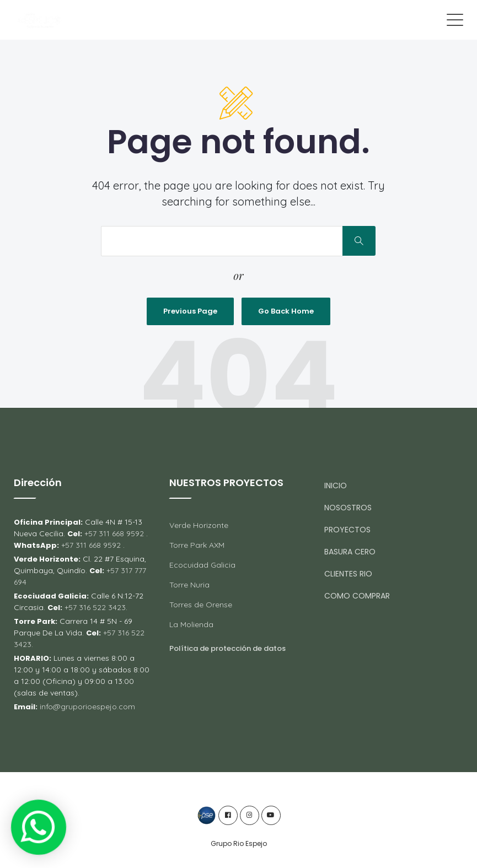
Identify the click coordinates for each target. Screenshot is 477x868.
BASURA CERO (350, 552)
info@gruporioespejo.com (87, 707)
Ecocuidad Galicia (202, 565)
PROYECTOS (347, 530)
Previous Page (190, 311)
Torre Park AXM (197, 545)
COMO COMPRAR (357, 596)
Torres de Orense (201, 605)
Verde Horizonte (199, 525)
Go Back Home (286, 311)
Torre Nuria (189, 585)
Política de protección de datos (227, 648)
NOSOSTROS (348, 508)
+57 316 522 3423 (94, 607)
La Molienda (191, 624)
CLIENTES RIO (348, 574)
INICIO (336, 486)
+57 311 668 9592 (114, 533)
